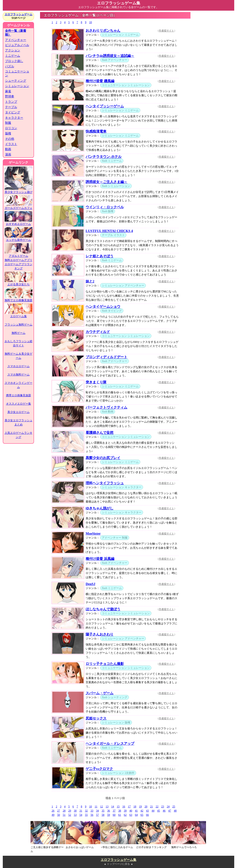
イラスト (11, 144)
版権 (8, 133)
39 (125, 811)
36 (109, 811)
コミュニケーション (17, 73)
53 (75, 815)
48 (175, 811)
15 (118, 806)
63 (131, 815)
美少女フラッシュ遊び (19, 191)
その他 (10, 139)
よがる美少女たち (19, 283)
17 (129, 806)
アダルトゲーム (19, 254)
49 (53, 815)
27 (59, 811)
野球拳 (10, 96)
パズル (10, 66)
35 (103, 811)
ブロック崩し (14, 61)
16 (124, 806)
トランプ (11, 102)
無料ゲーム (19, 333)
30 (75, 811)
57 (97, 815)
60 (114, 815)
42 (142, 811)
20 (146, 806)
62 (125, 815)
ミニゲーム (13, 56)
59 (109, 815)
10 (90, 22)
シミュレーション (17, 86)
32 (86, 811)
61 (120, 815)
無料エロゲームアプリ (19, 260)
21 (152, 806)
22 (157, 806)
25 (174, 806)
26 (53, 811)
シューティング (16, 81)
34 (97, 811)
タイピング (13, 112)
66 (147, 815)
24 (168, 806)
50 (59, 815)
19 (140, 806)
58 (103, 815)
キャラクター (14, 118)
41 (136, 811)
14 (113, 806)
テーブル (11, 107)
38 (120, 811)
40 (131, 811)
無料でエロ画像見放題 (19, 299)
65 (142, 815)
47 (170, 811)
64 (136, 815)
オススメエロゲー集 (19, 404)
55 (86, 815)
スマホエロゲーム (19, 366)
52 (70, 815)
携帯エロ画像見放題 (19, 395)
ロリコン (11, 128)
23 (163, 806)
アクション (13, 50)
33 (92, 811)
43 (147, 811)
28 (64, 811)
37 (114, 811)
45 (159, 811)
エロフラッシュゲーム (19, 14)
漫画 (8, 154)
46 (164, 811)
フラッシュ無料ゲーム (19, 325)
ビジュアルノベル (17, 45)
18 (135, 806)
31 (81, 811)
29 (70, 811)
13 (107, 806)
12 (102, 806)
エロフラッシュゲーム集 (118, 860)
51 (64, 815)
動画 (8, 149)
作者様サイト (166, 31)
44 (153, 811)
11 (96, 806)
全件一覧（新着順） (16, 33)
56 (92, 815)
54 (81, 815)
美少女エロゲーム (19, 412)
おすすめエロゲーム (19, 222)
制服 (8, 123)
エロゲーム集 (19, 315)
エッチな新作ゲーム (19, 238)
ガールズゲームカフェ (19, 206)
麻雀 (8, 91)
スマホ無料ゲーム (19, 375)
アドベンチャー (16, 40)
